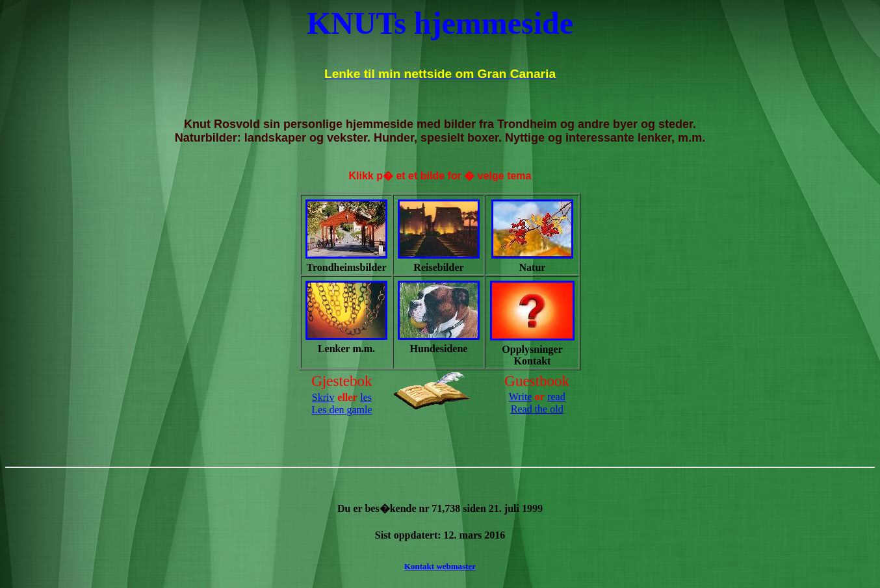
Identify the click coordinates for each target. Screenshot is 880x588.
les (366, 397)
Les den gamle (342, 410)
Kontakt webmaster (440, 566)
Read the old (537, 409)
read (556, 397)
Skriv (323, 397)
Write (521, 397)
